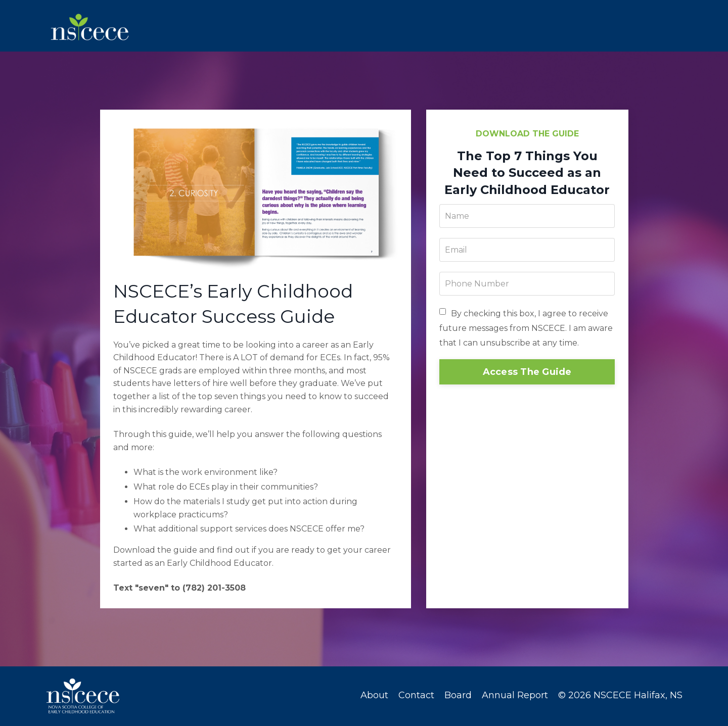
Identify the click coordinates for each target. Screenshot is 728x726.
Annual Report (515, 697)
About (374, 697)
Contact (416, 697)
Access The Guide (527, 373)
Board (458, 697)
